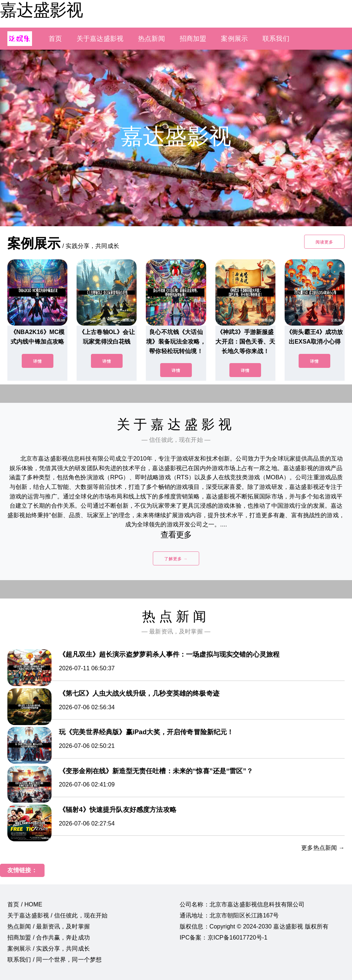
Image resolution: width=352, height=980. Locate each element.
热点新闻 (152, 39)
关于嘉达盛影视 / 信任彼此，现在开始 (57, 915)
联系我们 (276, 39)
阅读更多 (324, 242)
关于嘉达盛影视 (100, 39)
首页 (55, 39)
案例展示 (234, 39)
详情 (38, 361)
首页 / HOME (25, 904)
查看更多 (176, 535)
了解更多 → (176, 559)
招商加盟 (193, 39)
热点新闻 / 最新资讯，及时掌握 (49, 926)
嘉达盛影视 (41, 10)
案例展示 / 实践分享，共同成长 (49, 949)
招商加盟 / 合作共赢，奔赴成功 (49, 938)
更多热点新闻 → (323, 848)
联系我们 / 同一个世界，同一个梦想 (54, 960)
